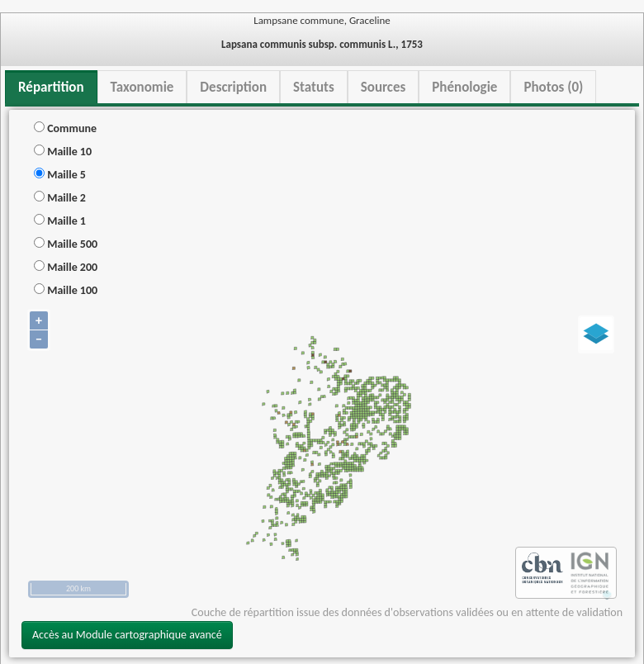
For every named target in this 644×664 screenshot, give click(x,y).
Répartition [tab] (51, 87)
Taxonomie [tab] (142, 87)
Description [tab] (233, 87)
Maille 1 (60, 221)
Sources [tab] (384, 87)
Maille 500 (66, 244)
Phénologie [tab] (464, 87)
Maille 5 (60, 175)
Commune (65, 128)
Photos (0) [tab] (553, 87)
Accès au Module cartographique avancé (127, 635)
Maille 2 (60, 198)
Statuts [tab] (314, 87)
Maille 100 (66, 290)
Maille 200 (66, 267)
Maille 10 (63, 152)
